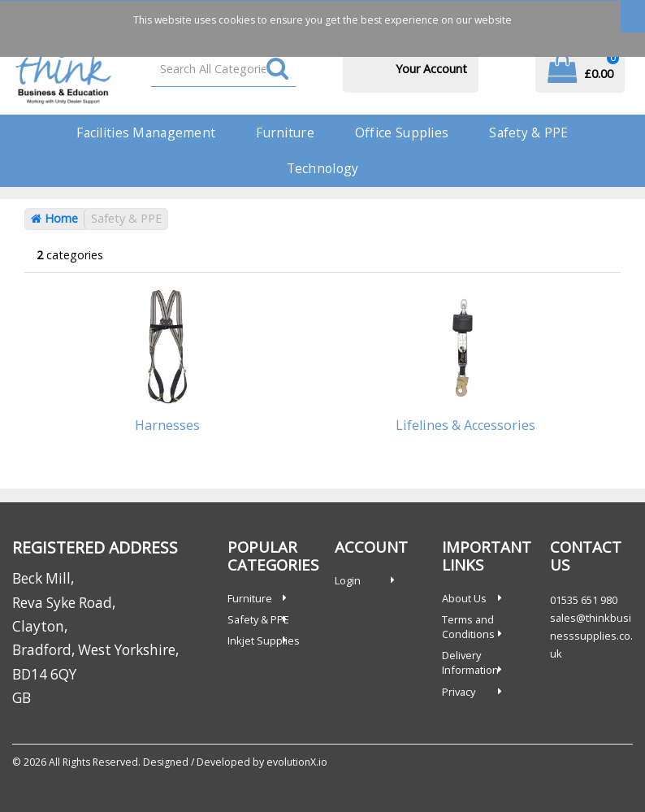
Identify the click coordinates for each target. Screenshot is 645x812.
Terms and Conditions (468, 627)
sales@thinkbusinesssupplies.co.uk (591, 636)
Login (348, 580)
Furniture (285, 132)
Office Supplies (402, 132)
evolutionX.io (297, 762)
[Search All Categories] (223, 69)
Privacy (459, 692)
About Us (464, 598)
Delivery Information (470, 662)
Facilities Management (146, 132)
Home (54, 218)
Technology (323, 168)
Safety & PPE (528, 132)
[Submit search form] (277, 69)
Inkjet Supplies (264, 640)
